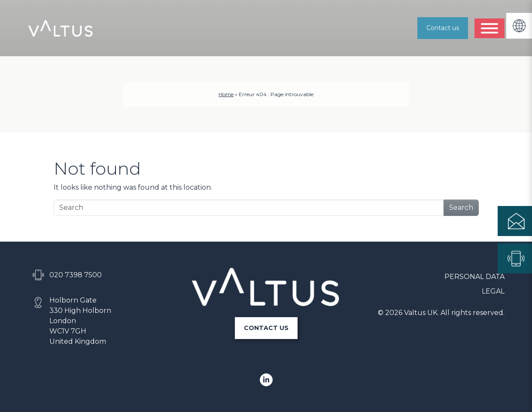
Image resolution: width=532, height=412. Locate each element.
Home (226, 94)
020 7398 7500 (76, 275)
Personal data (474, 277)
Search (461, 208)
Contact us (443, 28)
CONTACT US (266, 328)
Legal (493, 291)
